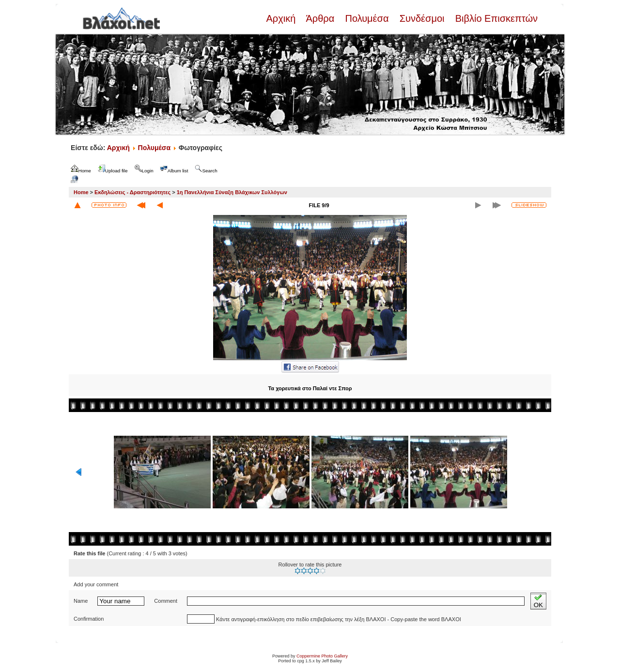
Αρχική (282, 18)
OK (538, 601)
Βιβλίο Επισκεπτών (495, 18)
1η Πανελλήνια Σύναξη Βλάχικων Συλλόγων (232, 192)
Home (81, 192)
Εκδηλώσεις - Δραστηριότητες (132, 192)
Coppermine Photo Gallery (322, 656)
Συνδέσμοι (422, 18)
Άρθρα (320, 18)
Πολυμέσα (367, 18)
